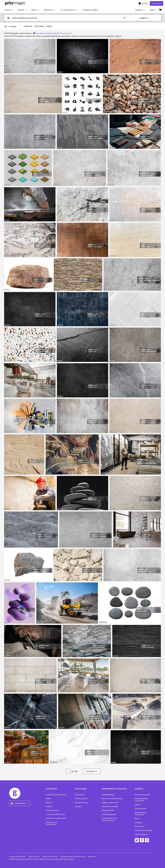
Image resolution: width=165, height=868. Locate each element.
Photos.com (139, 826)
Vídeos (49, 798)
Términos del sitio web (17, 856)
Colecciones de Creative (55, 814)
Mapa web (92, 856)
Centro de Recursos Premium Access (109, 819)
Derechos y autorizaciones (112, 798)
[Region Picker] (20, 803)
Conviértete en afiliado (144, 830)
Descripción (80, 795)
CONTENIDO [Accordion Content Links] (52, 789)
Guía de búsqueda (109, 814)
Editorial (49, 802)
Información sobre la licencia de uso (73, 856)
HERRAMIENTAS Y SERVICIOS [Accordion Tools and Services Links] (114, 789)
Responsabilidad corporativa (141, 799)
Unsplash (138, 822)
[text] (68, 18)
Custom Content (52, 810)
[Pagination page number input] (68, 771)
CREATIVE (28, 26)
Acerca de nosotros (142, 795)
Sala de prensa (140, 808)
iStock (137, 818)
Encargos (78, 806)
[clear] (126, 18)
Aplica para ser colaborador (52, 823)
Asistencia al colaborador (56, 818)
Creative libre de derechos (56, 795)
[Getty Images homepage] (15, 3)
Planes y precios (81, 798)
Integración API (108, 810)
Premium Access (81, 802)
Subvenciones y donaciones (141, 813)
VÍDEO (49, 26)
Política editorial (34, 856)
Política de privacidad (50, 856)
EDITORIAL (39, 26)
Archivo (49, 806)
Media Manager (108, 795)
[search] (9, 18)
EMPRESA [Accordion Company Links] (139, 789)
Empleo (138, 805)
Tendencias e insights (110, 806)
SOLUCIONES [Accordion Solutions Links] (81, 789)
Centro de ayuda (141, 834)
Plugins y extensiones (110, 802)
